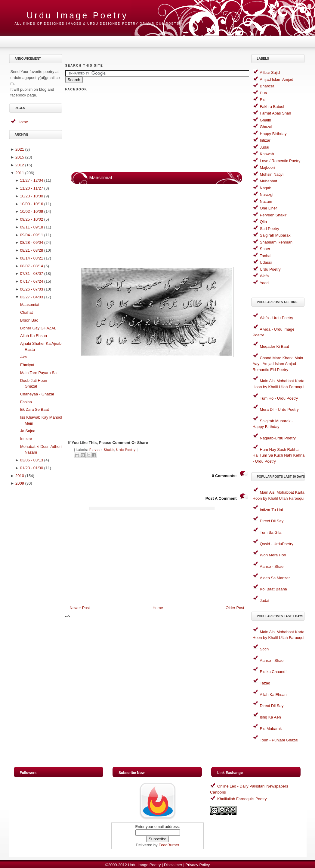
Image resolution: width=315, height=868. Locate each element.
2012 (20, 165)
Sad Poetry (270, 229)
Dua (264, 93)
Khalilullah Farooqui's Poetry (242, 799)
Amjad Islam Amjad (277, 79)
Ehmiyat (27, 365)
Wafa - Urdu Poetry (277, 318)
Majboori (267, 167)
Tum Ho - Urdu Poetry (279, 398)
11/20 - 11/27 (32, 188)
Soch (264, 649)
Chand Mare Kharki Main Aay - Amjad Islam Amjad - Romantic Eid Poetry (278, 364)
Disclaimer (173, 865)
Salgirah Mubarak (275, 235)
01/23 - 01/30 (32, 468)
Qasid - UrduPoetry (277, 544)
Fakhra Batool (272, 107)
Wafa (264, 276)
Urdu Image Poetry (77, 15)
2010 (20, 476)
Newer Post (80, 608)
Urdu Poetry (126, 450)
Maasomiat (30, 305)
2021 (20, 149)
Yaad (264, 283)
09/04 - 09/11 (32, 235)
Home (23, 122)
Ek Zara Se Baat (34, 409)
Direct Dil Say (272, 521)
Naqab (266, 188)
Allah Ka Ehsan (34, 336)
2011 (20, 173)
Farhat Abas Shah (276, 113)
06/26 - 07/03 (32, 289)
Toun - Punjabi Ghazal (279, 740)
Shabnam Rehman (276, 242)
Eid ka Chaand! (273, 672)
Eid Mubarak (271, 729)
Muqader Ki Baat (275, 346)
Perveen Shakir (102, 450)
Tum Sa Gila (271, 532)
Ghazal (266, 127)
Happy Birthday (273, 134)
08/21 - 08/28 (32, 250)
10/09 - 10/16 (32, 204)
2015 (20, 157)
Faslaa (26, 402)
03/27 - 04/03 (32, 297)
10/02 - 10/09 (32, 211)
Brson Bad (29, 320)
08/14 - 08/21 (32, 258)
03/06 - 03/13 (32, 460)
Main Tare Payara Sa (38, 373)
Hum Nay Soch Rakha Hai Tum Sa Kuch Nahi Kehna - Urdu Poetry (279, 455)
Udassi (266, 262)
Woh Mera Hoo (273, 555)
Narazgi (267, 195)
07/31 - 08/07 (32, 274)
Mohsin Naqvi (272, 174)
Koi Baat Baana (273, 589)
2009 (20, 483)
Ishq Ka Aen (270, 717)
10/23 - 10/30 (32, 196)
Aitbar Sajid (270, 72)
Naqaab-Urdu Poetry (278, 438)
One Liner (269, 208)
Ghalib (266, 120)
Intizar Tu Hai (272, 510)
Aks (23, 357)
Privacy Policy (198, 865)
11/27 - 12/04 (32, 180)
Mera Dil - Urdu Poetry (279, 409)
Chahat (26, 312)
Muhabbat (269, 181)
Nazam (266, 201)
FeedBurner (169, 845)
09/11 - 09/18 (32, 227)
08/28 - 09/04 (32, 242)
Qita (264, 222)
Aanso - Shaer (272, 566)
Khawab (267, 154)
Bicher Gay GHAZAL (38, 328)
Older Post (235, 608)
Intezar (26, 439)
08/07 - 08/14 (32, 266)
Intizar (265, 140)
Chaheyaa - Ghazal (37, 394)
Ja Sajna (28, 431)
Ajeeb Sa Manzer (275, 578)
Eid (263, 100)
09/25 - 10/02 (32, 219)
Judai (265, 147)
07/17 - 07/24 (32, 281)
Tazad (265, 683)
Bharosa (267, 86)
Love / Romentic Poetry (280, 161)
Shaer (265, 249)
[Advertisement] (36, 584)
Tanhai (266, 256)
